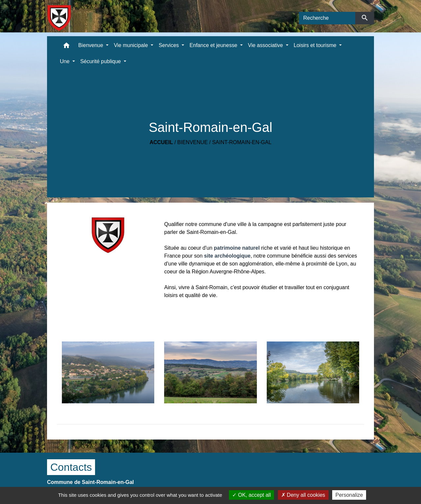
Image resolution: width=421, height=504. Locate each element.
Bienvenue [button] (91, 45)
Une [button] (65, 61)
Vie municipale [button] (132, 45)
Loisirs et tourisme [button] (316, 45)
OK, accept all (251, 495)
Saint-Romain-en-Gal (242, 142)
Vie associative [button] (266, 45)
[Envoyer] (365, 18)
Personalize (349, 495)
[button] (66, 47)
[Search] (327, 18)
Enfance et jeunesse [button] (214, 45)
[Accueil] (59, 18)
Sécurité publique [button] (101, 61)
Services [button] (169, 45)
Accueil (161, 142)
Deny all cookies (303, 495)
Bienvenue (192, 142)
